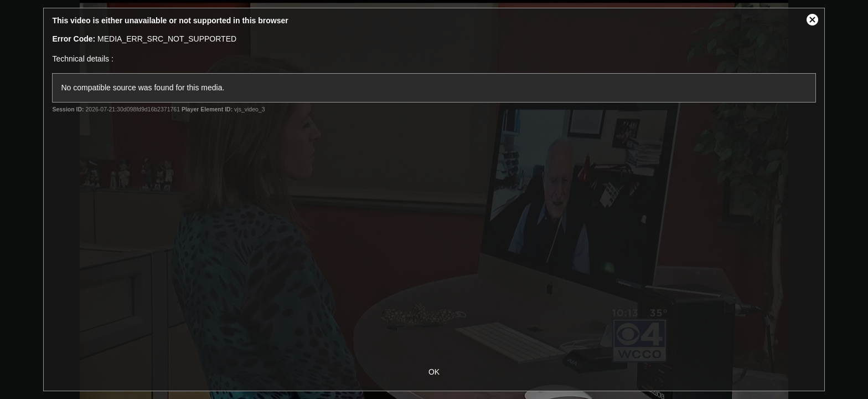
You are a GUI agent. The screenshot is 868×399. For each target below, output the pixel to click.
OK (434, 372)
